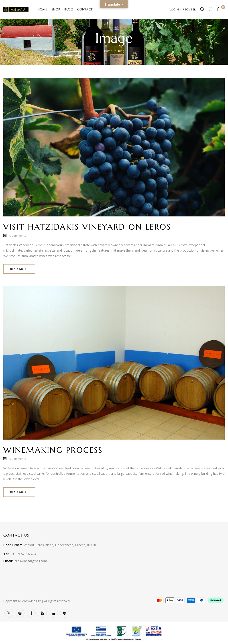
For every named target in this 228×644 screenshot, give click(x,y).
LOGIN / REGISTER (183, 9)
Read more (19, 269)
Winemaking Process (53, 450)
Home (108, 51)
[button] (221, 9)
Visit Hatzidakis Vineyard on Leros (87, 227)
